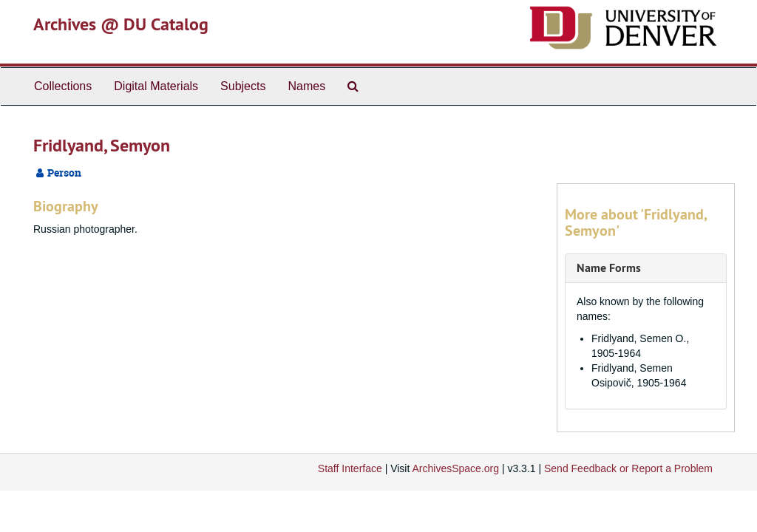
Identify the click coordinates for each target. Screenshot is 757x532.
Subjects (243, 86)
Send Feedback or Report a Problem (628, 468)
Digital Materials (156, 86)
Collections (63, 86)
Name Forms (609, 268)
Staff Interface (350, 468)
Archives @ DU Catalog (121, 24)
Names (306, 86)
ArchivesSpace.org (455, 468)
